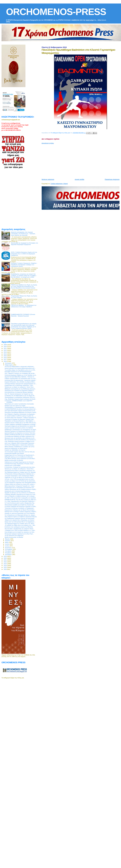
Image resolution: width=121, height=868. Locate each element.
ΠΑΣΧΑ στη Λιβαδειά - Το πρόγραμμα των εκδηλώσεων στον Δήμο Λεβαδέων (24, 306)
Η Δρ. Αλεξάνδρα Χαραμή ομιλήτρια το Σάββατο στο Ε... (20, 441)
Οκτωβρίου (9, 551)
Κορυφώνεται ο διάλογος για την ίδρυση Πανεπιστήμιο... (20, 510)
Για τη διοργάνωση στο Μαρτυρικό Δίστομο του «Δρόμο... (20, 515)
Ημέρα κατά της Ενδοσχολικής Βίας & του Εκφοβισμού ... (20, 522)
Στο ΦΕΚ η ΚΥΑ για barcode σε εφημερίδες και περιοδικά (20, 498)
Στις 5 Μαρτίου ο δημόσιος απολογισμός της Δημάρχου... (20, 414)
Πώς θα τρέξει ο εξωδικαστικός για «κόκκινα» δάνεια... (19, 529)
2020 (5, 558)
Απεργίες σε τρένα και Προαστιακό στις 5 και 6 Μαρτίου (20, 513)
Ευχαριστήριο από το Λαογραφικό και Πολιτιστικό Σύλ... (20, 488)
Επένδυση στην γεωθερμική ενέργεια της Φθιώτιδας (19, 527)
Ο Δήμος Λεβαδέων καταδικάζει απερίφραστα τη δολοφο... (21, 424)
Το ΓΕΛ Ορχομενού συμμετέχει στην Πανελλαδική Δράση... (21, 482)
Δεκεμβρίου (9, 554)
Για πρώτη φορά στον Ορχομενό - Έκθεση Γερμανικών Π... (21, 418)
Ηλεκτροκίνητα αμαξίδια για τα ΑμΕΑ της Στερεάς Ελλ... (20, 505)
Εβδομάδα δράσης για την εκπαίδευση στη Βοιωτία (19, 457)
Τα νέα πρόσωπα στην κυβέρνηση (14, 535)
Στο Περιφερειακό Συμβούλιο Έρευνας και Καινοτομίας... (20, 518)
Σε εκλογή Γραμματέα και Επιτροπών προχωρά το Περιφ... (21, 506)
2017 (5, 359)
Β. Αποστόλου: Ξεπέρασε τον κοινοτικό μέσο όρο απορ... (20, 467)
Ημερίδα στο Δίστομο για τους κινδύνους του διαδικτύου (20, 493)
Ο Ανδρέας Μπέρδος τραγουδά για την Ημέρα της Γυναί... (20, 494)
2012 (5, 350)
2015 (5, 356)
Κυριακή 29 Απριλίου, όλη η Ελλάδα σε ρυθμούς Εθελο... (20, 382)
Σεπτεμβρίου (9, 549)
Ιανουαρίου (9, 363)
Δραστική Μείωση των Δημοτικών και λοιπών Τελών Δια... (20, 433)
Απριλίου (8, 541)
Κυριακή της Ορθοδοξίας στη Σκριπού (15, 450)
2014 (5, 354)
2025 (5, 567)
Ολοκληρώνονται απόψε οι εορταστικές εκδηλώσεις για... (20, 471)
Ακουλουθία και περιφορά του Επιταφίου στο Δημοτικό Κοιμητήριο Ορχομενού (25, 244)
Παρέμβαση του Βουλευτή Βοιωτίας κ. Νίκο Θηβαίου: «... (20, 421)
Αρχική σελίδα (80, 179)
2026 (5, 569)
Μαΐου (7, 542)
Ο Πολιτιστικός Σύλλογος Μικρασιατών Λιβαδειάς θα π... (20, 474)
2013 (5, 352)
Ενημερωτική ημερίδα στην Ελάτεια (14, 453)
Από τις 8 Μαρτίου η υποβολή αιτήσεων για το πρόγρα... (20, 496)
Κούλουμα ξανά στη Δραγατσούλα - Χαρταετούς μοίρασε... (21, 380)
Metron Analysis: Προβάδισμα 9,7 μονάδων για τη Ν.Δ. (20, 447)
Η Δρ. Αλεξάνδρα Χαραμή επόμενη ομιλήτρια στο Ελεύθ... (20, 399)
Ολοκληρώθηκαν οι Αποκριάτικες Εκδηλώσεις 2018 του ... (20, 397)
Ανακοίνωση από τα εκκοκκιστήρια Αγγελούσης (18, 491)
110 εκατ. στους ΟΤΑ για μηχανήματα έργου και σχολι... (20, 479)
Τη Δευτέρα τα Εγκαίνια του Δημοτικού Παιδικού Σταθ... (20, 419)
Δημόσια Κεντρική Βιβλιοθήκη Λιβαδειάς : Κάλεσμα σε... (20, 377)
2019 (5, 556)
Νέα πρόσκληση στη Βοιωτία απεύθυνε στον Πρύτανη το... (21, 440)
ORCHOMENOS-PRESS (56, 12)
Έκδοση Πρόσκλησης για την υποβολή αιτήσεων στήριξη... (21, 489)
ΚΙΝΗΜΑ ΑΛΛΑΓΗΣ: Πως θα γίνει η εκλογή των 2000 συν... (21, 500)
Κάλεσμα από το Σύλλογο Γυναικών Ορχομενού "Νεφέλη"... (21, 512)
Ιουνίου (7, 544)
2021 (5, 560)
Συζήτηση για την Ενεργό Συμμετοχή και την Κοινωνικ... (20, 462)
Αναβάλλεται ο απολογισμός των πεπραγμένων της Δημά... (21, 430)
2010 (5, 346)
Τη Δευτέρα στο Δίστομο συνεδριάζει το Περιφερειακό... (20, 508)
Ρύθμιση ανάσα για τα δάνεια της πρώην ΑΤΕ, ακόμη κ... (20, 484)
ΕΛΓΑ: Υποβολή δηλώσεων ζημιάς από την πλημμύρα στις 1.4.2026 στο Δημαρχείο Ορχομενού (24, 254)
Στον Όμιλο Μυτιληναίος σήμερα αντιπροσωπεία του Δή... (20, 411)
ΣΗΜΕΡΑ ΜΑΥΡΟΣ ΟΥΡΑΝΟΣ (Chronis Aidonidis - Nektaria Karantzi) (23, 315)
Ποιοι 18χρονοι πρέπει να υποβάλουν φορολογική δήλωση (21, 517)
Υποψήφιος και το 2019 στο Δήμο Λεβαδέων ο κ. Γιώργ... (20, 530)
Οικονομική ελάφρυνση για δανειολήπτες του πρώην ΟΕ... (20, 426)
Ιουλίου (7, 546)
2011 (5, 348)
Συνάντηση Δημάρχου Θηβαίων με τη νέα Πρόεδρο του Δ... (21, 375)
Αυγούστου (9, 548)
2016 (5, 358)
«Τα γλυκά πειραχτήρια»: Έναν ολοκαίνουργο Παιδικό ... (20, 476)
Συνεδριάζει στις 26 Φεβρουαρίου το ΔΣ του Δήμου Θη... (20, 396)
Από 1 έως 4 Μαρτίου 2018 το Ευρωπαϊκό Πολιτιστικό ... (20, 443)
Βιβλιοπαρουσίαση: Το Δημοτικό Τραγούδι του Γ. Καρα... (20, 486)
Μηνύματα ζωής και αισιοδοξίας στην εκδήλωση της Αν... (20, 438)
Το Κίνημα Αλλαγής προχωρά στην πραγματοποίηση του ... (21, 384)
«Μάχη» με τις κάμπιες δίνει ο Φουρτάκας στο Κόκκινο (19, 520)
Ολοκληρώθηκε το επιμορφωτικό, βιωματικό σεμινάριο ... (20, 407)
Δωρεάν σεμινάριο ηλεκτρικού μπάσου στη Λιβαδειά (19, 428)
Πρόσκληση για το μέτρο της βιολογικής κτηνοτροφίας (19, 404)
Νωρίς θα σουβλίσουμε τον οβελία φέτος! (16, 448)
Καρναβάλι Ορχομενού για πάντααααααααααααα (18, 372)
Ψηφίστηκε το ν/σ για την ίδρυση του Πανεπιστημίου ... (20, 477)
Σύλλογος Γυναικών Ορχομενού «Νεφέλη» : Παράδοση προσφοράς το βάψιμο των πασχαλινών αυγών (24, 265)
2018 (5, 361)
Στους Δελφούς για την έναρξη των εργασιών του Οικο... (20, 532)
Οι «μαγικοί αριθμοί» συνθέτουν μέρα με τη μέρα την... (19, 416)
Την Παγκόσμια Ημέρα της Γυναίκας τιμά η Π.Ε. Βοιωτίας (20, 472)
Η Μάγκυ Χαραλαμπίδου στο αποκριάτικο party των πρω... (21, 379)
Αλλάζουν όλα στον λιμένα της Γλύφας (15, 406)
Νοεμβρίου (8, 553)
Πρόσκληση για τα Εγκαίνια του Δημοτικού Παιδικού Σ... (20, 390)
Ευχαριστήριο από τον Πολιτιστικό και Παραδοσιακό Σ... (20, 455)
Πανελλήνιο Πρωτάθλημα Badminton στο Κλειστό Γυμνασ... (21, 412)
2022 (5, 562)
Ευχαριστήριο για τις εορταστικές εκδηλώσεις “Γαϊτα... (19, 385)
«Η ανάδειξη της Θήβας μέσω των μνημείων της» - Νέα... (20, 525)
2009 (5, 345)
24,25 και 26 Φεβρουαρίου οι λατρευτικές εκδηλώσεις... (20, 367)
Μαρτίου (8, 539)
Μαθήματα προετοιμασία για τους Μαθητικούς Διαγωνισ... (20, 389)
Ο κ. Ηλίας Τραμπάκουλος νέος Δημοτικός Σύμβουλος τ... (20, 501)
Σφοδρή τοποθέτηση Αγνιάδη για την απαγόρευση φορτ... (20, 435)
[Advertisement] (68, 160)
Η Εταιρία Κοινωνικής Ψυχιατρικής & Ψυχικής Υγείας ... (20, 464)
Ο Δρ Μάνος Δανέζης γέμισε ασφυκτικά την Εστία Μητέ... (20, 459)
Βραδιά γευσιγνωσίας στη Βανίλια (14, 460)
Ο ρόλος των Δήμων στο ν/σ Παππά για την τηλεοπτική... (20, 481)
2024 (5, 566)
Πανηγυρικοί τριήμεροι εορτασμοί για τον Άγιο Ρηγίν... (19, 534)
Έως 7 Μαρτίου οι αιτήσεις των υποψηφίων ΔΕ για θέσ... (20, 373)
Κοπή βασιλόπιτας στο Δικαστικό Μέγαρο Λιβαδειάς (19, 392)
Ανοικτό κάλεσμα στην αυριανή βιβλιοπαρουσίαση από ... (20, 368)
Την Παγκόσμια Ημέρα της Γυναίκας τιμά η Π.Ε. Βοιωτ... (20, 524)
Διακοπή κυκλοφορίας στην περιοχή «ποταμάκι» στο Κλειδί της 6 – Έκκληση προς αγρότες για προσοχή (23, 234)
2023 (5, 564)
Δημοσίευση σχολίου (48, 143)
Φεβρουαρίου (9, 365)
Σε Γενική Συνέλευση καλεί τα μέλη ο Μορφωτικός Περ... (20, 503)
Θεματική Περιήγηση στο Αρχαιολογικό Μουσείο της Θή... (20, 431)
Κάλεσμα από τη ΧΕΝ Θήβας (13, 465)
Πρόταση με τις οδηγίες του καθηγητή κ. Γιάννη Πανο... (20, 387)
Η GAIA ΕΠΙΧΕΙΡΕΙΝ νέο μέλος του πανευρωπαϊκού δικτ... (21, 409)
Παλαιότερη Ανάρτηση (112, 179)
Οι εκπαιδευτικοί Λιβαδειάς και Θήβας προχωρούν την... (20, 436)
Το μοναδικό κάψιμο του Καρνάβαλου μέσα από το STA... (20, 370)
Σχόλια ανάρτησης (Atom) (59, 184)
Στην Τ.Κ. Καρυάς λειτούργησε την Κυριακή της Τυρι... (19, 394)
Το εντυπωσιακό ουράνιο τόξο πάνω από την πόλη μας (20, 452)
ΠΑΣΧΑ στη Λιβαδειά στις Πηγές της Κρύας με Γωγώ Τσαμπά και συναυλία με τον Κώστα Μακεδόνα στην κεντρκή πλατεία (24, 286)
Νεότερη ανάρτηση (48, 179)
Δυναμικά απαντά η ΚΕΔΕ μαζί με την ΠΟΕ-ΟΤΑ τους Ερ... (21, 423)
